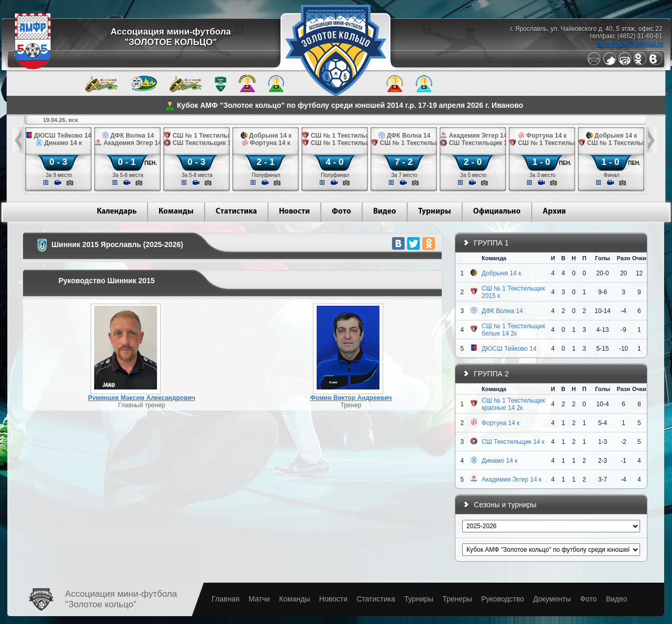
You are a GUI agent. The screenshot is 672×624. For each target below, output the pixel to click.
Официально (497, 212)
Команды (176, 212)
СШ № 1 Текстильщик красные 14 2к (513, 404)
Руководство (502, 599)
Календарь (117, 212)
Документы (552, 599)
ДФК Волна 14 (502, 311)
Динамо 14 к (499, 461)
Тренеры (457, 599)
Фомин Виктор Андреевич (351, 398)
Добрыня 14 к (501, 273)
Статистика (236, 212)
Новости (294, 212)
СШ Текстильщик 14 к (513, 442)
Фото (341, 212)
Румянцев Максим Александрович (142, 398)
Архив (554, 212)
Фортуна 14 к (500, 423)
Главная (225, 599)
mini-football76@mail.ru (629, 43)
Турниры (435, 212)
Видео (385, 212)
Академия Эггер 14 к (511, 480)
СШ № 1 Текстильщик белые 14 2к (513, 330)
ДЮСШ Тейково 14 (509, 349)
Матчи (259, 599)
